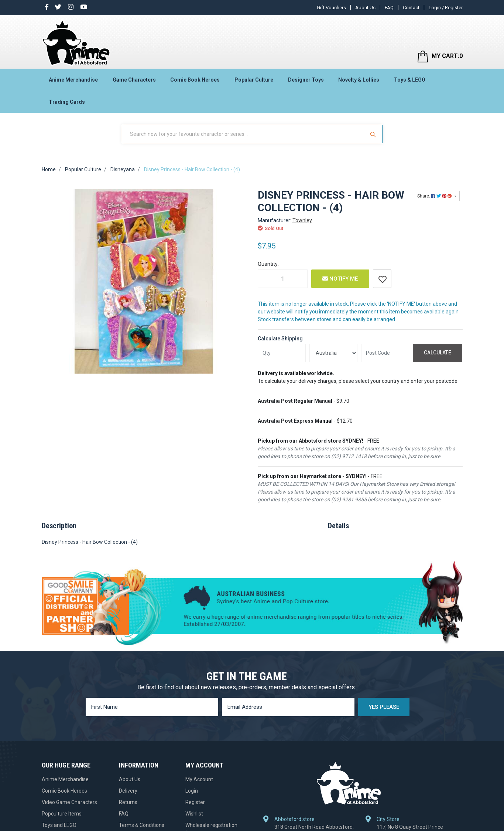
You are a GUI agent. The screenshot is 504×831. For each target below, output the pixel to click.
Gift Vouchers (331, 8)
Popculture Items (62, 814)
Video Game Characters (69, 802)
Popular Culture (254, 80)
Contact (411, 8)
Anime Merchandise (73, 80)
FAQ (389, 8)
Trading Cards (67, 102)
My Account (199, 779)
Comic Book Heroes (195, 80)
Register (195, 802)
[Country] (333, 353)
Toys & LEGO (410, 80)
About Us (365, 8)
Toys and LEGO (59, 825)
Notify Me (340, 279)
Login (192, 791)
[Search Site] (374, 134)
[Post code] (385, 353)
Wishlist (194, 814)
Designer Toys (306, 80)
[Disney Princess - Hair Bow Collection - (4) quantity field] (283, 279)
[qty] (282, 353)
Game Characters (134, 80)
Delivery (128, 791)
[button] (382, 279)
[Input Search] (244, 134)
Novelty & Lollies (359, 80)
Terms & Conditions (142, 825)
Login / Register (446, 8)
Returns (128, 802)
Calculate (438, 353)
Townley (302, 220)
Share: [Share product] (435, 196)
